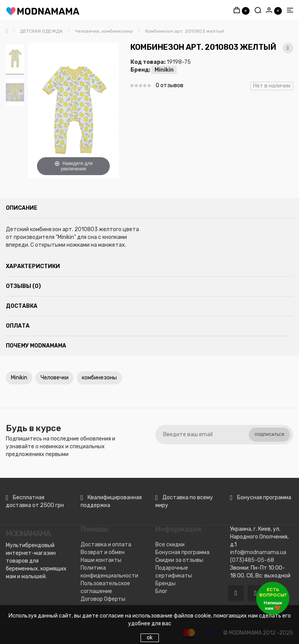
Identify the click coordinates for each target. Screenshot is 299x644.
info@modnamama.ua (258, 552)
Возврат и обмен (103, 552)
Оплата (18, 326)
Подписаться (269, 435)
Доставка (22, 306)
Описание (22, 208)
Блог (161, 591)
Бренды (165, 583)
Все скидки (170, 545)
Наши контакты (101, 560)
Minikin (164, 70)
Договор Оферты (103, 599)
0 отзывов (170, 85)
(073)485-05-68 (252, 560)
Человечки (55, 378)
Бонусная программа (182, 552)
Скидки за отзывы (179, 560)
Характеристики (33, 266)
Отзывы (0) (23, 286)
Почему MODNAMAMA (36, 346)
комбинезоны (99, 378)
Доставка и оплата (106, 545)
